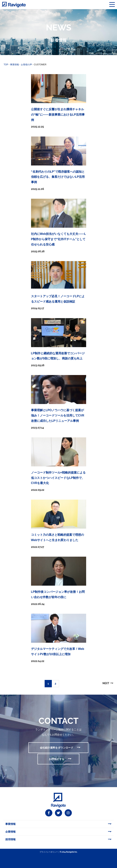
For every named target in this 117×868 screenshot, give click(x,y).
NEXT (106, 683)
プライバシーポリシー (49, 852)
